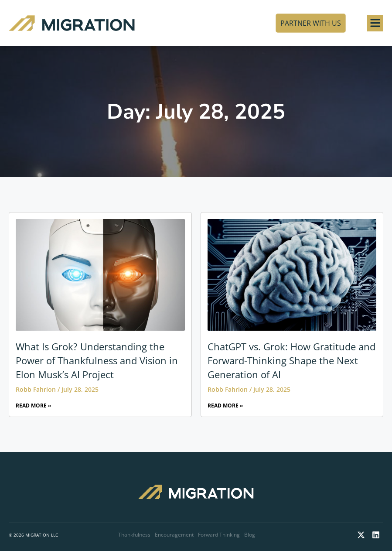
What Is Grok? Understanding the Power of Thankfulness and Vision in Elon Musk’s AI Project (97, 360)
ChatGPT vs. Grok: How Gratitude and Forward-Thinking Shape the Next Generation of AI (291, 360)
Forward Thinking (219, 535)
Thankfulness (134, 535)
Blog (250, 535)
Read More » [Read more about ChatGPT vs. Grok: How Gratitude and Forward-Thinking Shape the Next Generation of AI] (225, 406)
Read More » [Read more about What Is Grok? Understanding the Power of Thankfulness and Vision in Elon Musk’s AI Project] (33, 406)
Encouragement (174, 535)
